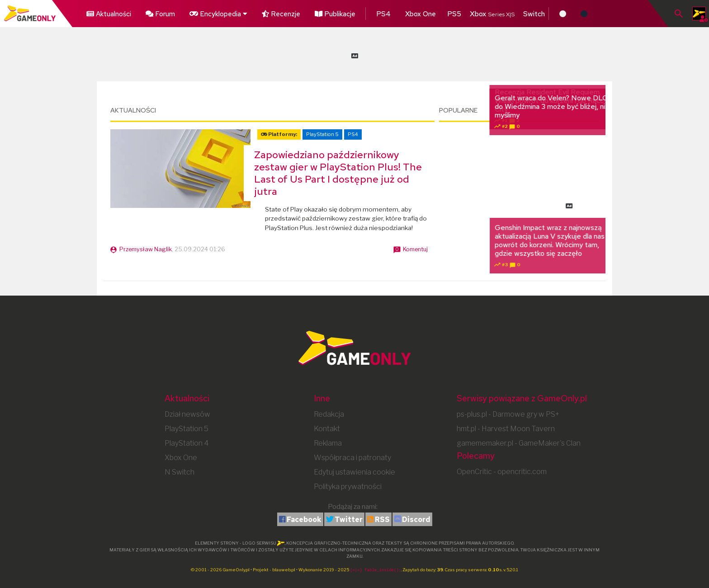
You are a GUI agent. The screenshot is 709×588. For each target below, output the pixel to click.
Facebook (304, 520)
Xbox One (389, 12)
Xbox (459, 12)
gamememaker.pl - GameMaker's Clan (519, 443)
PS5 (421, 12)
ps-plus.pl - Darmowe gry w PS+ (508, 414)
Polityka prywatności (348, 487)
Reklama (328, 443)
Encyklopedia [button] (206, 12)
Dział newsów (187, 414)
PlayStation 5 (322, 134)
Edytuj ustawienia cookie (354, 472)
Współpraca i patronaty (352, 458)
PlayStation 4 (187, 443)
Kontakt (327, 429)
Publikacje (314, 12)
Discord (416, 520)
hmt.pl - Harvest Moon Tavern (506, 429)
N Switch (180, 472)
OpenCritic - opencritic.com (502, 472)
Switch (501, 12)
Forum (153, 12)
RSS (382, 520)
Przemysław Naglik (146, 249)
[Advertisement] (354, 54)
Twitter (349, 520)
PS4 (357, 12)
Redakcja (329, 414)
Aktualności (106, 12)
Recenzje (264, 12)
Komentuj (415, 249)
